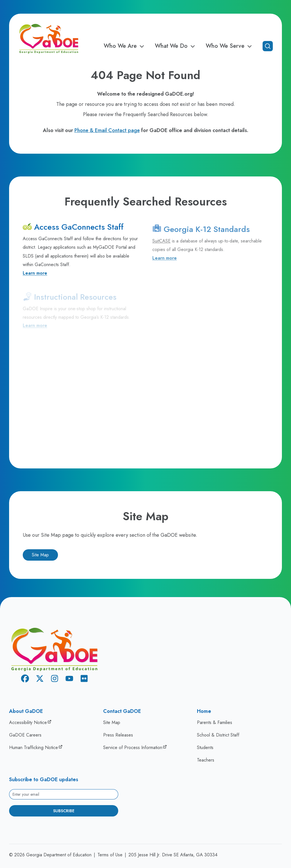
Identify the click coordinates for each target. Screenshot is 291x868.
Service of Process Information (133, 747)
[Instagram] (55, 679)
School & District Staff (218, 735)
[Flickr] (84, 679)
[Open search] (268, 46)
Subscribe (64, 811)
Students (205, 747)
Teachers (206, 760)
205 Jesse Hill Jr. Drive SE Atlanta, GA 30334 (173, 855)
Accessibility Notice (28, 722)
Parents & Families (215, 722)
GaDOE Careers (25, 735)
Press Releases (118, 735)
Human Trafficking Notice (34, 747)
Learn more (35, 276)
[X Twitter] (40, 679)
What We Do (176, 46)
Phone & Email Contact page (107, 130)
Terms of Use (110, 855)
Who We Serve (230, 46)
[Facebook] (25, 679)
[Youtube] (69, 679)
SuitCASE (161, 245)
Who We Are (125, 46)
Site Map (40, 555)
